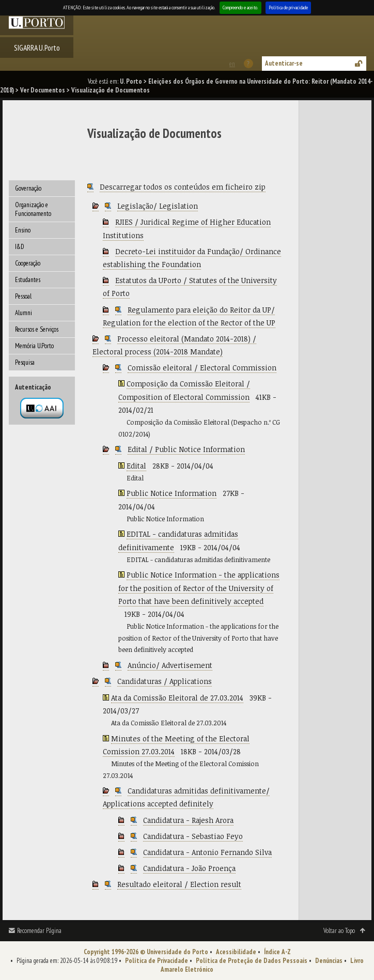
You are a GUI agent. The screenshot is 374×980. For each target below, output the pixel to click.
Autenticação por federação (42, 408)
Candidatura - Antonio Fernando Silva (207, 852)
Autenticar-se (284, 63)
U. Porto (131, 81)
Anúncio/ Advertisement (170, 665)
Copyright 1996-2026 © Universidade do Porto (146, 952)
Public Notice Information (172, 493)
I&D (20, 247)
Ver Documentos (43, 90)
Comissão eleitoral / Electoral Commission (202, 368)
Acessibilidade (236, 952)
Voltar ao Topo (339, 931)
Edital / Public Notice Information (186, 449)
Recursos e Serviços (37, 329)
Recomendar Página (39, 931)
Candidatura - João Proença (189, 868)
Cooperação (28, 263)
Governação (28, 188)
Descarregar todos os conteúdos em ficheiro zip (183, 187)
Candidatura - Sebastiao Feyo (193, 836)
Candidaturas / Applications (165, 681)
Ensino (23, 230)
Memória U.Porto (34, 346)
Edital (136, 466)
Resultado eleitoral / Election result (179, 884)
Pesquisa (25, 362)
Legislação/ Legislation (158, 206)
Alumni (24, 313)
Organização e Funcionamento (33, 209)
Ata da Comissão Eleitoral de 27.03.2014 (177, 698)
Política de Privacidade (157, 961)
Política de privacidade (288, 7)
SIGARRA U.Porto (37, 48)
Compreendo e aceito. (240, 7)
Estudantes (28, 280)
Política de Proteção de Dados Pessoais (252, 961)
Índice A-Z (277, 952)
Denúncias (329, 961)
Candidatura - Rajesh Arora (188, 820)
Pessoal (23, 296)
